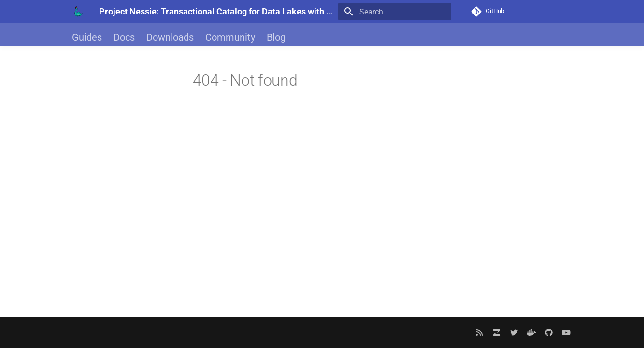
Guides (87, 37)
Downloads (170, 37)
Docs (124, 37)
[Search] (395, 12)
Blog (276, 37)
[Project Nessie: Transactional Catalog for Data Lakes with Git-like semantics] (78, 12)
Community (230, 37)
